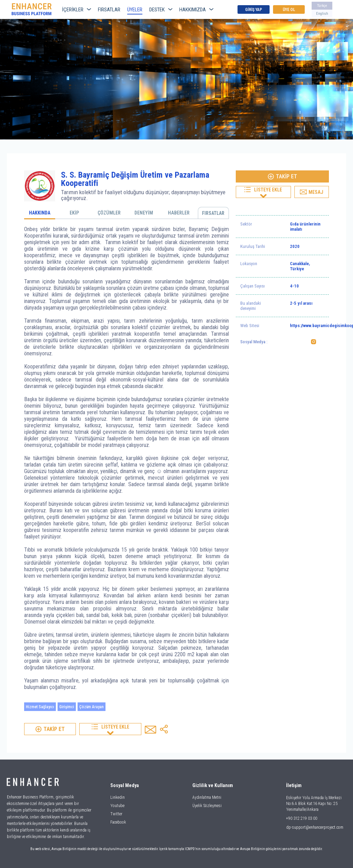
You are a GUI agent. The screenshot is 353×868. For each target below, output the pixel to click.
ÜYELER (135, 10)
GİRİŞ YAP (254, 10)
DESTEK (161, 10)
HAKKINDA (40, 213)
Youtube (117, 806)
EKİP (74, 213)
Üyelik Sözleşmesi (207, 806)
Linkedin (118, 797)
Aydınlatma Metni (207, 797)
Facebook (118, 822)
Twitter (116, 814)
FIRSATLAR (109, 10)
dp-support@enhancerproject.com (315, 827)
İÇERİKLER (77, 10)
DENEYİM (144, 213)
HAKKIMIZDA (196, 10)
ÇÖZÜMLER (109, 213)
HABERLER (179, 213)
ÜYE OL (289, 10)
